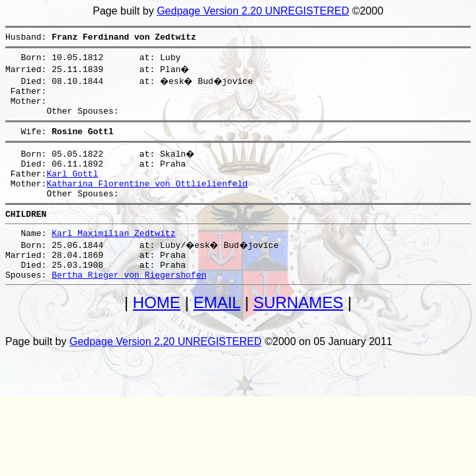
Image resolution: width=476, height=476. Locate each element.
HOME (157, 332)
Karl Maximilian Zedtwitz (113, 257)
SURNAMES (298, 332)
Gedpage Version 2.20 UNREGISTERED (253, 11)
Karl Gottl (72, 189)
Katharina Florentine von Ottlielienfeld (147, 201)
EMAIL (217, 332)
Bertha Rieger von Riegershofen (129, 304)
